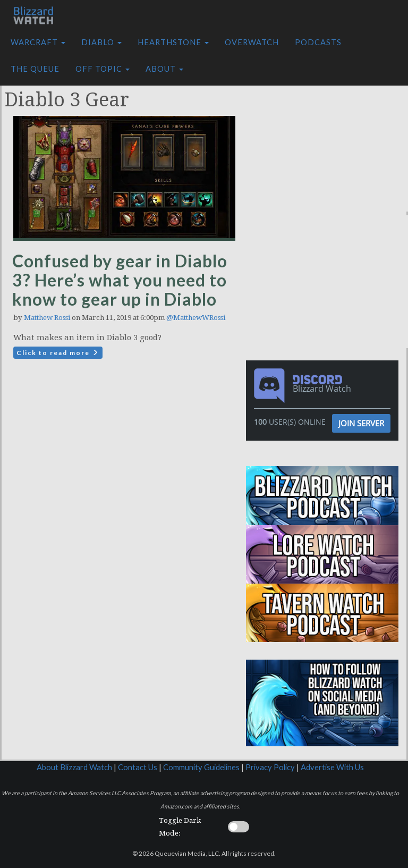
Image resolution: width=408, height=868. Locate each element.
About (164, 69)
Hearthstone (173, 42)
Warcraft (38, 42)
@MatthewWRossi (196, 318)
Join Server (361, 423)
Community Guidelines (201, 767)
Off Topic (103, 69)
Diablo (101, 42)
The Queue (35, 69)
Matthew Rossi (47, 318)
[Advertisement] (330, 145)
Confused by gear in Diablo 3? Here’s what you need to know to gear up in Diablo (120, 280)
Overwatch (252, 42)
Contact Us (138, 767)
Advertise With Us (332, 767)
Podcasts (318, 42)
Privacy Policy (270, 767)
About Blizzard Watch (74, 767)
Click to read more (58, 353)
